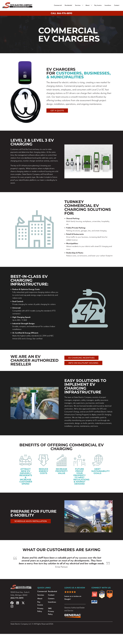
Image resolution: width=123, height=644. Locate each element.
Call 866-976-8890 (61, 13)
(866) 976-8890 (17, 598)
